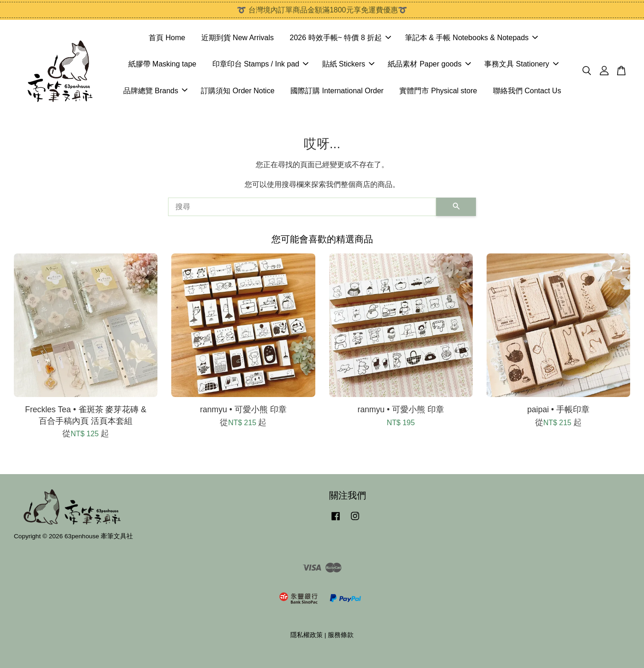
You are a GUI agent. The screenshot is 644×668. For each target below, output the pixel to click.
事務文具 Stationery (521, 64)
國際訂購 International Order (337, 91)
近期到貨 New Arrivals (238, 38)
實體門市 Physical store (438, 91)
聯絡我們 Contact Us (527, 91)
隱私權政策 (307, 635)
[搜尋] (302, 207)
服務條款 (341, 635)
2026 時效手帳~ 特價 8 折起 (340, 38)
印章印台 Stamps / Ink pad (261, 64)
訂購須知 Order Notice (238, 91)
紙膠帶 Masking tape (163, 64)
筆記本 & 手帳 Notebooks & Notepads (472, 38)
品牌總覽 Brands (155, 91)
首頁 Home (167, 38)
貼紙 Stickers (348, 64)
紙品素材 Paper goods (429, 64)
